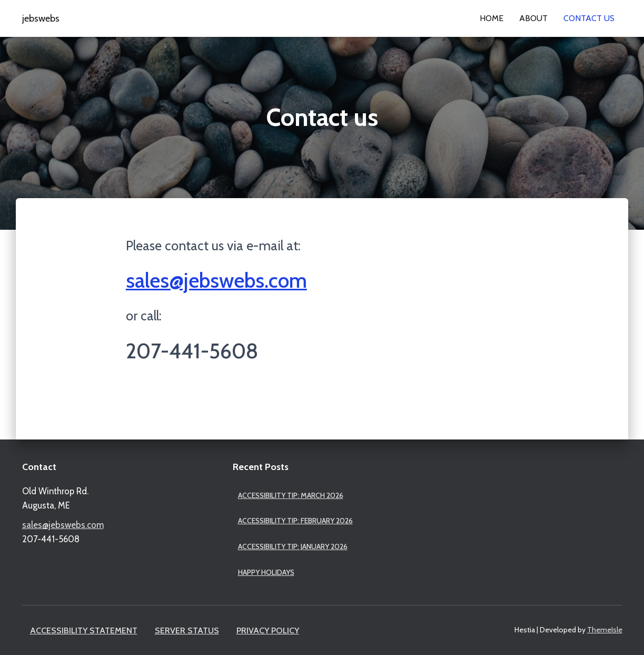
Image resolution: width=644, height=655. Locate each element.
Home (492, 18)
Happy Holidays (266, 572)
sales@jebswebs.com (216, 280)
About (533, 18)
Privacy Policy (268, 630)
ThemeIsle (605, 630)
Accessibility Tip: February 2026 (295, 521)
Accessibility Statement (84, 630)
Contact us (589, 18)
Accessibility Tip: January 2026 (293, 546)
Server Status (187, 630)
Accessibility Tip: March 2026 (291, 495)
